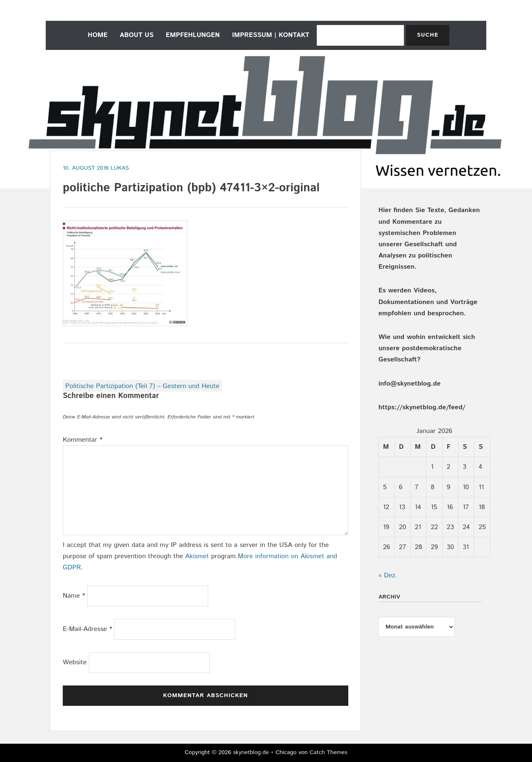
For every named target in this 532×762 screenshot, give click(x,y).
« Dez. (388, 575)
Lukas (120, 168)
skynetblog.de (251, 752)
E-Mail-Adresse (87, 629)
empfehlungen (193, 35)
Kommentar (83, 440)
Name (74, 596)
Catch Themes (329, 752)
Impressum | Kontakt (271, 35)
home (98, 35)
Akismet (197, 556)
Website (75, 662)
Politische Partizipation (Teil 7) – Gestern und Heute (142, 386)
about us (137, 35)
